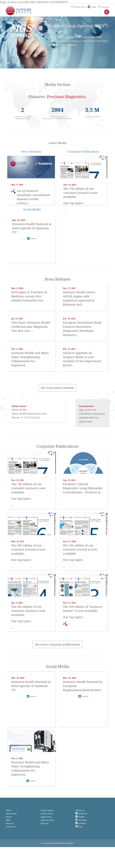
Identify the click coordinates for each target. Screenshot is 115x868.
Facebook (81, 814)
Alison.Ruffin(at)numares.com (29, 414)
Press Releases (31, 152)
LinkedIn (81, 823)
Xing (79, 827)
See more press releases (57, 388)
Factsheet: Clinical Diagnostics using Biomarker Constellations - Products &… (83, 488)
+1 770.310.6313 (30, 417)
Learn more (55, 54)
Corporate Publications (83, 152)
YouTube (81, 820)
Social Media (32, 209)
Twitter (80, 817)
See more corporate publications (58, 644)
